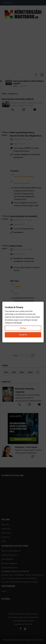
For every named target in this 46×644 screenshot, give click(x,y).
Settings (23, 328)
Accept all (23, 335)
